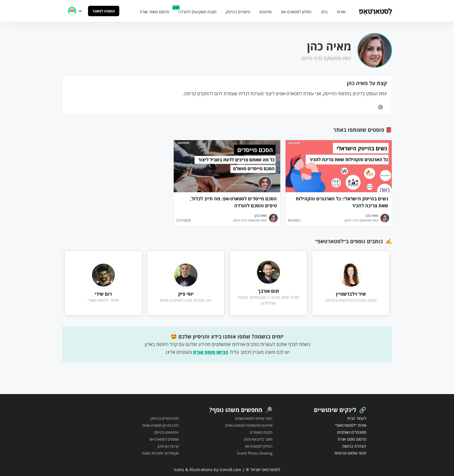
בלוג (324, 12)
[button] (75, 11)
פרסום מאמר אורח (154, 12)
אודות (341, 12)
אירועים (266, 12)
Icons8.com (230, 469)
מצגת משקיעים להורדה (197, 12)
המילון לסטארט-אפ (296, 12)
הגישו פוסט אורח (211, 352)
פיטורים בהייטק (238, 12)
